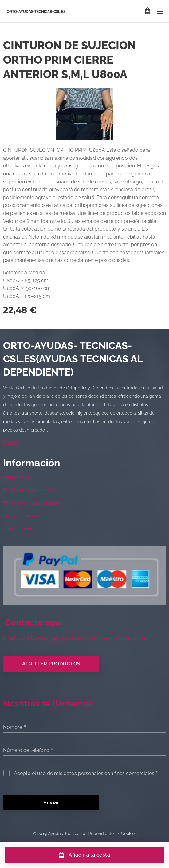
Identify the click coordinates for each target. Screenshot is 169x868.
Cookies (129, 834)
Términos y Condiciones (32, 504)
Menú (160, 12)
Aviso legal (16, 477)
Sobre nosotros (21, 516)
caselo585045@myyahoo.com (57, 638)
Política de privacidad (29, 490)
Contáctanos (18, 529)
